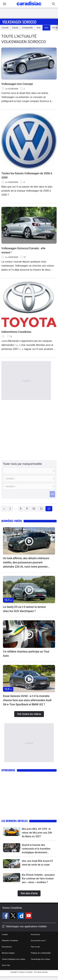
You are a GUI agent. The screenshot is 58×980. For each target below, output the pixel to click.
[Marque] (29, 471)
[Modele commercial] (29, 486)
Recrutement (7, 947)
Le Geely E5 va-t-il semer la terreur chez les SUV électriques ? (24, 609)
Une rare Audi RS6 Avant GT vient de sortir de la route (38, 863)
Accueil (5, 28)
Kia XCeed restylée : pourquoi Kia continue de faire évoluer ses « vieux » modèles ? (38, 879)
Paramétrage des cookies (41, 959)
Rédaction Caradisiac (10, 941)
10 (34, 509)
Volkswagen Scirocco (19, 22)
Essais (15, 28)
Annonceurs (35, 934)
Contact (5, 934)
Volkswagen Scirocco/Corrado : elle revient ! (23, 250)
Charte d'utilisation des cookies (14, 959)
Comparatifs (27, 28)
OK (52, 494)
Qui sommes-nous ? (39, 941)
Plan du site (35, 947)
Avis (39, 28)
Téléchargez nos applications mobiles (26, 926)
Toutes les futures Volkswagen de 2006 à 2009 (27, 175)
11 (41, 509)
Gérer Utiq (6, 965)
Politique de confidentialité (41, 953)
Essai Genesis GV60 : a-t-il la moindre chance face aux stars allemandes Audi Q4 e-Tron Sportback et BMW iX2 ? (27, 700)
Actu (46, 28)
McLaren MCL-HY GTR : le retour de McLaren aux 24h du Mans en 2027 (37, 833)
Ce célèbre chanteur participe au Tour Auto (26, 654)
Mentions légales (8, 953)
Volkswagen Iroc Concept (17, 84)
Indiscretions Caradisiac (16, 332)
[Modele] (29, 479)
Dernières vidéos (12, 521)
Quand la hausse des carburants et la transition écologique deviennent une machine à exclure (36, 849)
